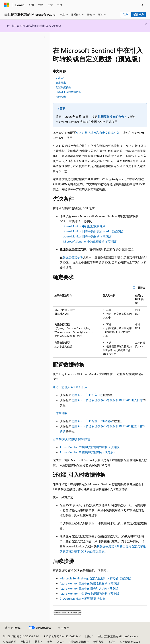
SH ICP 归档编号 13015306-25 (20, 636)
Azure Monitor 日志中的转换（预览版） (89, 236)
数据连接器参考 (73, 257)
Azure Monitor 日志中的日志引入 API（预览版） (94, 231)
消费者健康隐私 (77, 642)
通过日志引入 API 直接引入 (70, 387)
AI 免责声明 (10, 642)
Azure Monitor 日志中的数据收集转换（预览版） (91, 583)
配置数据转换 (63, 87)
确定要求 (61, 83)
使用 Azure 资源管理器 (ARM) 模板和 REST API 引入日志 (107, 400)
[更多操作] (144, 40)
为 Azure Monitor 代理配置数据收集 (83, 599)
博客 (38, 642)
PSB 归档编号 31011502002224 (61, 636)
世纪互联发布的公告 (111, 117)
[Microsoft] (7, 5)
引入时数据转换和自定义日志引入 (98, 133)
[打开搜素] (142, 5)
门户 (125, 15)
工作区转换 (60, 413)
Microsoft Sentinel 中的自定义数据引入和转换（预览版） (96, 578)
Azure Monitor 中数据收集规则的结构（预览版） (91, 447)
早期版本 (26, 642)
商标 (110, 642)
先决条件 (61, 78)
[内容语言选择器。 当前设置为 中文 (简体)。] (13, 628)
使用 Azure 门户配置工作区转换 (92, 421)
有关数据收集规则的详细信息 (72, 439)
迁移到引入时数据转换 (68, 92)
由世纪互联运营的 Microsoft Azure (117, 636)
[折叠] (44, 37)
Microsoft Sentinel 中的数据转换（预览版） (91, 241)
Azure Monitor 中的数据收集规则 (84, 226)
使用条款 (98, 642)
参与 (50, 642)
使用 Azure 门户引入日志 (87, 395)
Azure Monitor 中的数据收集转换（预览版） (88, 452)
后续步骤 (61, 97)
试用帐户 (139, 15)
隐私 (88, 636)
